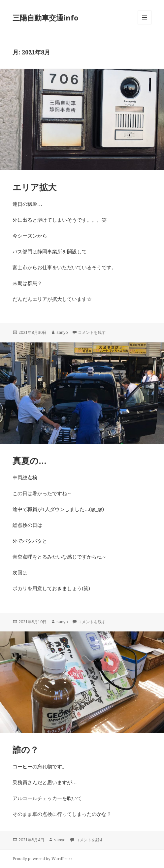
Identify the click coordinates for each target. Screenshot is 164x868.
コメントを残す (92, 332)
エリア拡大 (34, 187)
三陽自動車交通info (45, 17)
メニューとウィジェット (145, 24)
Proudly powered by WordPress (43, 859)
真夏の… (30, 461)
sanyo (62, 332)
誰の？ (26, 750)
